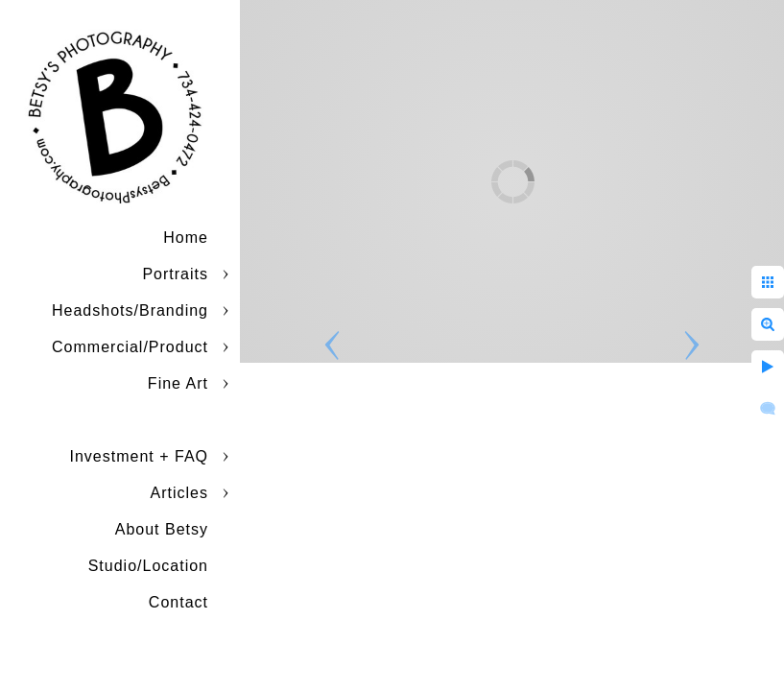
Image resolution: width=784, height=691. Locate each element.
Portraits (175, 274)
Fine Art (178, 383)
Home (186, 238)
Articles (179, 493)
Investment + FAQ (140, 456)
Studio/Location (148, 566)
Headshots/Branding (130, 310)
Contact (178, 602)
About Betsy (162, 529)
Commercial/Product (130, 347)
